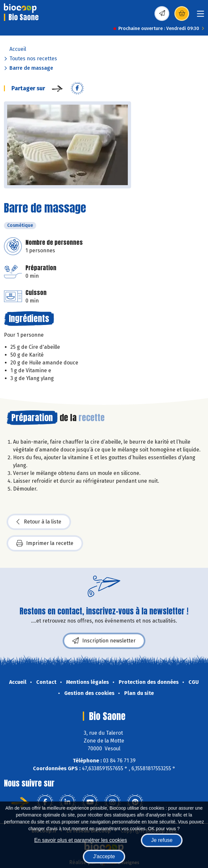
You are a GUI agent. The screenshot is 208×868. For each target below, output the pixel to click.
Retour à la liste (39, 522)
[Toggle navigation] (201, 16)
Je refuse (162, 840)
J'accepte (104, 856)
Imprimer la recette (45, 543)
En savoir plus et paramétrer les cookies (81, 840)
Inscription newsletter (104, 641)
